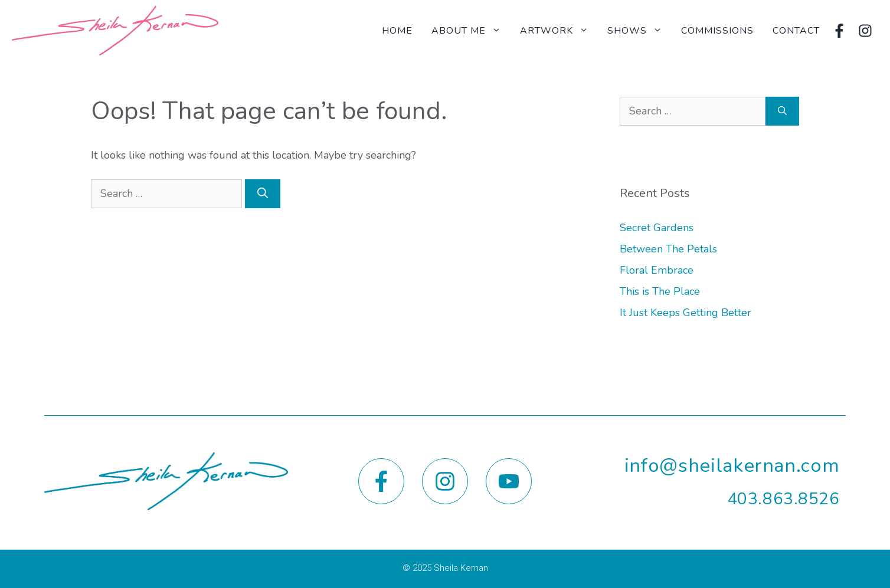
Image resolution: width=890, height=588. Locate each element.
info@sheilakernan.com (732, 466)
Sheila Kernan (461, 568)
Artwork (559, 31)
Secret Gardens (657, 228)
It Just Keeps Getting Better (686, 313)
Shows (639, 31)
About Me (471, 31)
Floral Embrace (657, 270)
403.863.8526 (783, 499)
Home (397, 31)
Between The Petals (668, 249)
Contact (796, 31)
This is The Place (660, 291)
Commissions (717, 31)
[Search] (263, 194)
